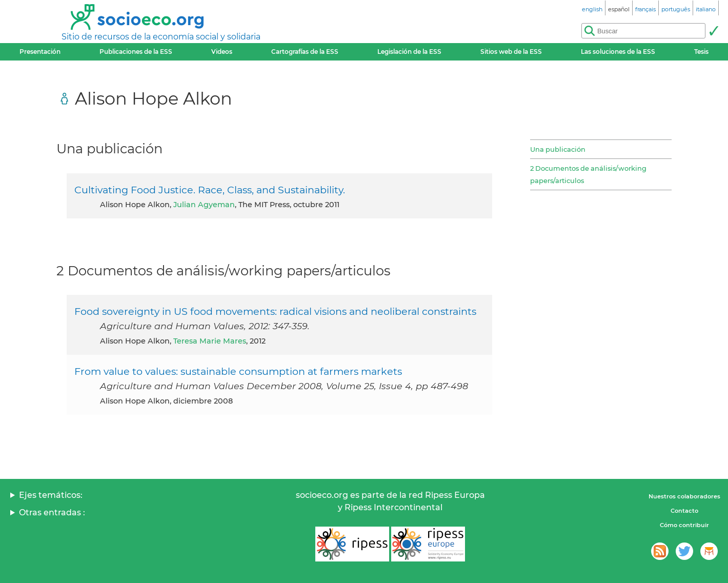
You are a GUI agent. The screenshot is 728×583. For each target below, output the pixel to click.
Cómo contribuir (684, 525)
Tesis (701, 52)
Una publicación (558, 149)
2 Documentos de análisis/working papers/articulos (588, 174)
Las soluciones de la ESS (618, 52)
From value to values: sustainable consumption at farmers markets (238, 371)
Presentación (40, 52)
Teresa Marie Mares (210, 341)
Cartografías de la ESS (305, 52)
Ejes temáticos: (51, 495)
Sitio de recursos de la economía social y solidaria (161, 37)
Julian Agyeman (204, 205)
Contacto (684, 511)
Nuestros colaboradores (684, 496)
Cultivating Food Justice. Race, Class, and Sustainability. (210, 190)
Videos (222, 52)
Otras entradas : (52, 512)
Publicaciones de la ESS (136, 52)
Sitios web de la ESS (511, 52)
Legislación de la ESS (409, 52)
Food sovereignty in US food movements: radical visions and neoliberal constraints (275, 311)
